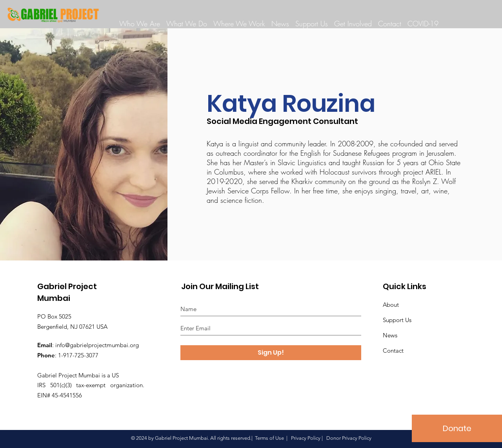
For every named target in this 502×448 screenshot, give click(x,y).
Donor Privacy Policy (349, 438)
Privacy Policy (306, 438)
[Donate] (457, 428)
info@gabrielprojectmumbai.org (97, 345)
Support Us (397, 320)
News (390, 335)
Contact (393, 351)
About (391, 305)
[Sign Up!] (271, 353)
